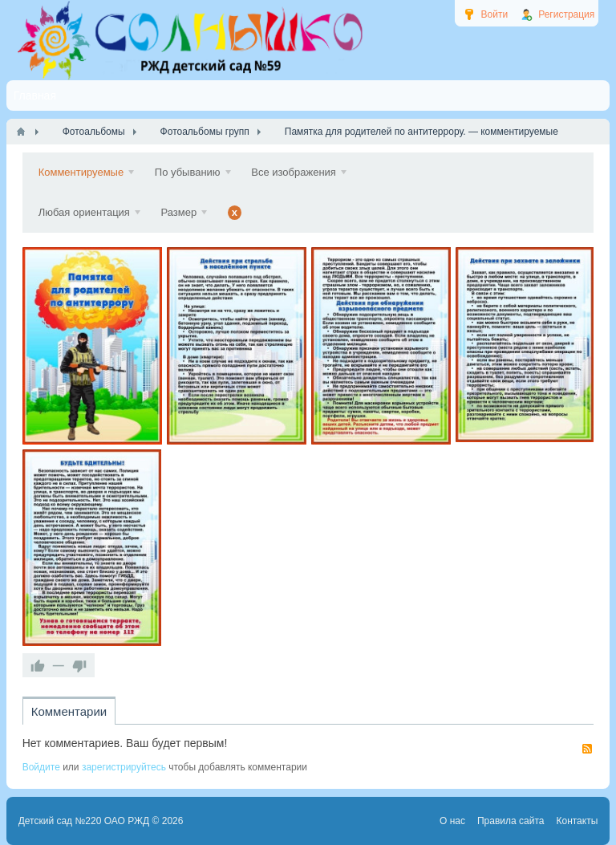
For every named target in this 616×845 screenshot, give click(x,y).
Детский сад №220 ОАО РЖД (84, 821)
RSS (587, 749)
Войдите (41, 767)
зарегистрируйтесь (124, 767)
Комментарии (69, 711)
